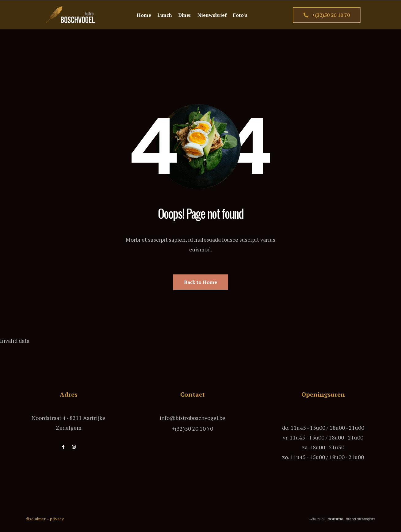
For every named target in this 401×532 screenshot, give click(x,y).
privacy (57, 519)
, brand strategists (342, 519)
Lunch (165, 15)
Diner (185, 15)
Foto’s (240, 15)
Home (144, 15)
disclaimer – (38, 519)
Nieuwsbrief (212, 15)
